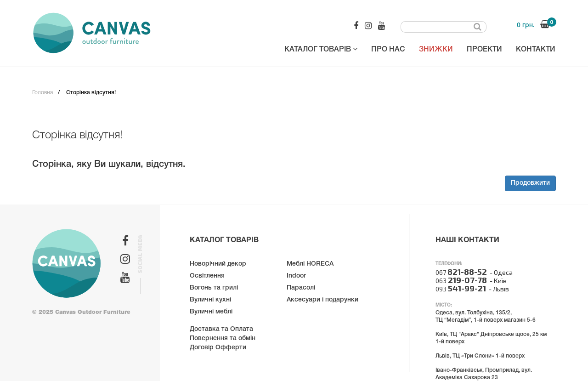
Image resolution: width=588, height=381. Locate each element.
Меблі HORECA (310, 264)
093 (461, 289)
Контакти (536, 50)
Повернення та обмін (223, 338)
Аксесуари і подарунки (322, 300)
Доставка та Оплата (221, 329)
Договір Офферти (218, 348)
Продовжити (530, 183)
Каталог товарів (321, 49)
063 (461, 281)
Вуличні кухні (210, 300)
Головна (42, 93)
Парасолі (301, 288)
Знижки (436, 50)
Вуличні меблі (211, 312)
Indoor (296, 276)
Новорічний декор (218, 264)
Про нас (388, 50)
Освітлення (207, 276)
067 (461, 272)
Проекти (484, 50)
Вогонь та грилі (214, 288)
